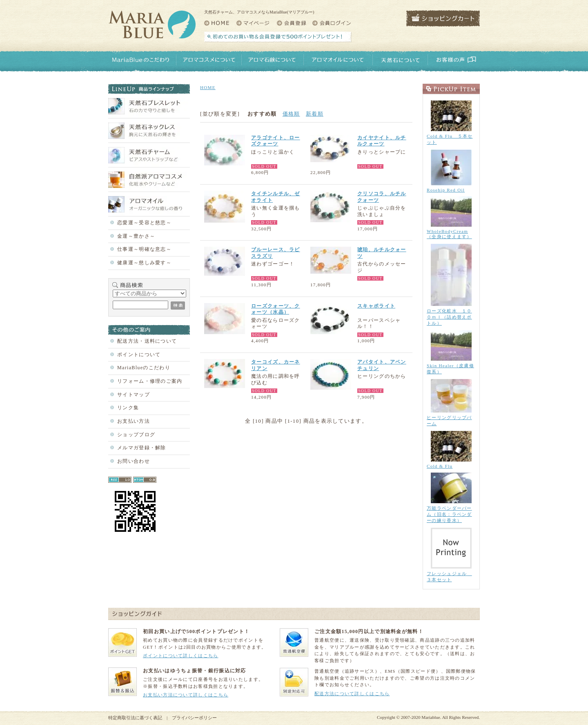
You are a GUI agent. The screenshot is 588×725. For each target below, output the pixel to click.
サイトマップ (134, 395)
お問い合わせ (134, 461)
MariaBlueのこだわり (144, 368)
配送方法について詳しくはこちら (352, 694)
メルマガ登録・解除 (142, 448)
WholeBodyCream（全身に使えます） (449, 234)
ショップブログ (136, 435)
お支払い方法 (134, 421)
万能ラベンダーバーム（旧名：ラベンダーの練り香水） (449, 514)
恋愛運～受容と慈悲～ (144, 223)
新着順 (315, 114)
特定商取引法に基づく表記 (135, 718)
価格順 (291, 114)
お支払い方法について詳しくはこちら (186, 695)
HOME (208, 87)
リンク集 (128, 408)
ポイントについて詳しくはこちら (181, 656)
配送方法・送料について (147, 341)
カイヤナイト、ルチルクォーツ (382, 141)
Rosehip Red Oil (446, 190)
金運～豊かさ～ (136, 236)
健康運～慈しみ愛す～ (144, 263)
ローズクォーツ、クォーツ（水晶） (276, 309)
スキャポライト (376, 306)
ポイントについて (139, 355)
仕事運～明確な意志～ (144, 249)
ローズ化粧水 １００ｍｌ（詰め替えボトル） (449, 317)
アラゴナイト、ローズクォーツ (276, 141)
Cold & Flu (440, 466)
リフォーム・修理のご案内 (150, 381)
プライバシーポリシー (194, 718)
